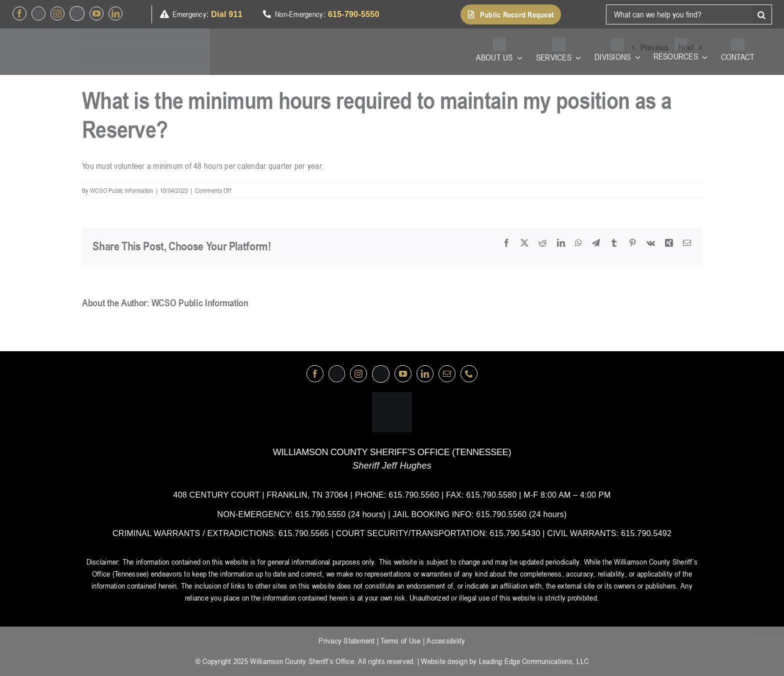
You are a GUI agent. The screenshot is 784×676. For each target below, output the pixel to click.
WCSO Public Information (122, 190)
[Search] (762, 14)
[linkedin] (115, 13)
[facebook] (19, 13)
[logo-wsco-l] (392, 396)
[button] (511, 14)
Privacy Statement (346, 641)
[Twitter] (38, 13)
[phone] (469, 374)
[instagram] (57, 13)
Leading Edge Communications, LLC (534, 661)
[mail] (447, 374)
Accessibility (446, 641)
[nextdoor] (77, 13)
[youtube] (96, 13)
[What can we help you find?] (679, 14)
